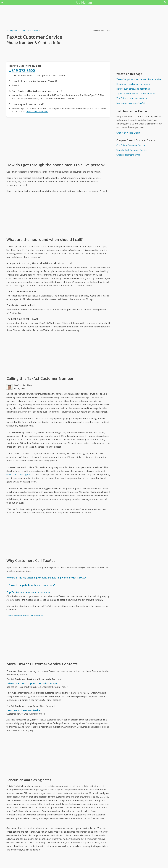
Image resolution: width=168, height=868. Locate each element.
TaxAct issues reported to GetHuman (25, 616)
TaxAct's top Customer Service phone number (139, 79)
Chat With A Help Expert (128, 133)
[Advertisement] (58, 139)
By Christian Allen (23, 385)
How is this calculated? (37, 112)
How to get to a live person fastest (133, 84)
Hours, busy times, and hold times (133, 89)
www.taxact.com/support (19, 475)
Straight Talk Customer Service (132, 150)
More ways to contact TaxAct (131, 103)
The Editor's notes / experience (132, 98)
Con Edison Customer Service (131, 145)
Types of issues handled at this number (136, 94)
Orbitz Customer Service (128, 155)
